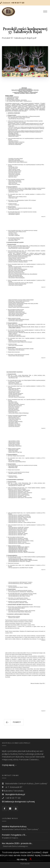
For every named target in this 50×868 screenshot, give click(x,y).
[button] (14, 722)
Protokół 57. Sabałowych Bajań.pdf (19, 38)
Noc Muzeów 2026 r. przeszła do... (17, 843)
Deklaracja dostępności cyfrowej (20, 802)
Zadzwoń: (13, 3)
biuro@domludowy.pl (15, 794)
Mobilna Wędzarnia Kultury (14, 827)
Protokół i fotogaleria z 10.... (14, 835)
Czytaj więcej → (9, 765)
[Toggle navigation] (45, 12)
